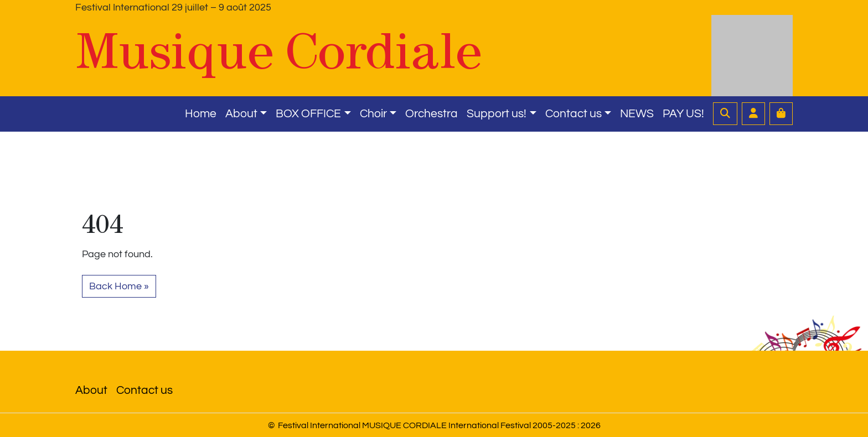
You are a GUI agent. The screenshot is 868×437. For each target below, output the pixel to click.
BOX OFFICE (308, 114)
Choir (373, 114)
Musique (279, 51)
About (241, 114)
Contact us (573, 114)
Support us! (497, 114)
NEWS (637, 114)
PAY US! (683, 114)
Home (201, 114)
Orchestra (432, 114)
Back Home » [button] (119, 286)
